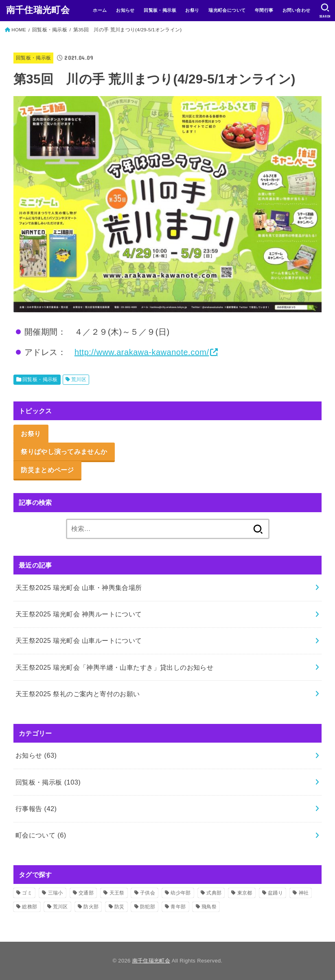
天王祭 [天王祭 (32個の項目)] (117, 893)
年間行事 (264, 10)
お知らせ (125, 10)
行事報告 (36, 809)
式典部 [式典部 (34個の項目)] (214, 893)
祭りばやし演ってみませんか (64, 452)
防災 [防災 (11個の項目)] (119, 907)
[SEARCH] (325, 11)
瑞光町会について (227, 10)
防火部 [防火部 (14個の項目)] (91, 907)
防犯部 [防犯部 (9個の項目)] (148, 907)
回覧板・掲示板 (160, 10)
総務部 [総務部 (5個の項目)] (30, 907)
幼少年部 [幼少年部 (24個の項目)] (181, 893)
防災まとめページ (47, 470)
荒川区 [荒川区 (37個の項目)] (60, 907)
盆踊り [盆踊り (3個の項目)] (275, 893)
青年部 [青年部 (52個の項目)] (178, 907)
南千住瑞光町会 (38, 10)
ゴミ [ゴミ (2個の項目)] (27, 893)
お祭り (192, 10)
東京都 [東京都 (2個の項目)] (245, 893)
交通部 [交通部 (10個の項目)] (86, 893)
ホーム (100, 10)
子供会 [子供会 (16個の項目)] (148, 893)
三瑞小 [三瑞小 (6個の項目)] (56, 893)
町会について (41, 835)
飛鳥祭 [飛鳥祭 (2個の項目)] (209, 907)
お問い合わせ (296, 10)
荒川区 (79, 379)
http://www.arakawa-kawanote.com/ (142, 352)
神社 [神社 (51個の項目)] (304, 893)
